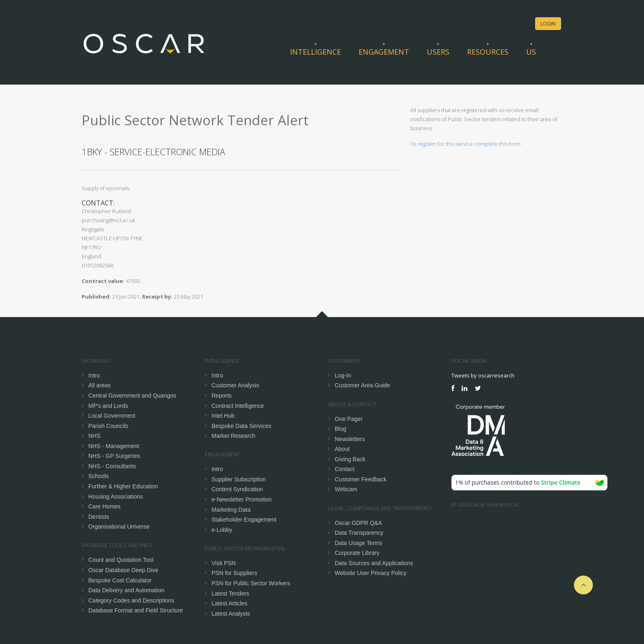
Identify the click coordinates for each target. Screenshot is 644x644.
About (342, 449)
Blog (340, 429)
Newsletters (350, 439)
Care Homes (105, 506)
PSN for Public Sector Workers (251, 583)
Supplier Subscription (239, 479)
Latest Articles (229, 603)
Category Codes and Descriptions (131, 600)
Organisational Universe (119, 527)
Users (438, 52)
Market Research (233, 436)
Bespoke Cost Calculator (120, 580)
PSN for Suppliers (234, 573)
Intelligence (315, 52)
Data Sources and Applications (374, 563)
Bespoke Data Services (241, 426)
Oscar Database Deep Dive (123, 570)
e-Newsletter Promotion (241, 499)
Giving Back (350, 459)
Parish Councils (108, 426)
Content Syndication (237, 489)
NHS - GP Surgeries (114, 456)
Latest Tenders (230, 593)
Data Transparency (359, 533)
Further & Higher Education (123, 486)
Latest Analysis (231, 614)
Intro (94, 375)
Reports (222, 396)
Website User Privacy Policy (371, 573)
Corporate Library (357, 553)
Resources (488, 52)
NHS (94, 436)
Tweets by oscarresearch (483, 375)
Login (548, 24)
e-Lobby (222, 530)
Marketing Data (231, 510)
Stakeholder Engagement (244, 520)
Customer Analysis (235, 385)
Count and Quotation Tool (121, 560)
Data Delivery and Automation (126, 590)
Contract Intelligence (238, 406)
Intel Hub (223, 416)
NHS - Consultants (112, 466)
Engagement (384, 52)
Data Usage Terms (359, 543)
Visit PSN (224, 563)
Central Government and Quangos (132, 396)
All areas (99, 385)
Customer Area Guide (362, 385)
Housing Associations (116, 497)
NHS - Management (114, 446)
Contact (345, 469)
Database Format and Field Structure (136, 610)
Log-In (343, 375)
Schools (99, 476)
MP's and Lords (108, 406)
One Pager (349, 419)
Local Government (112, 416)
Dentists (99, 517)
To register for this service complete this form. (466, 144)
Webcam (346, 489)
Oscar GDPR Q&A (358, 523)
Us (531, 52)
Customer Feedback (361, 479)
